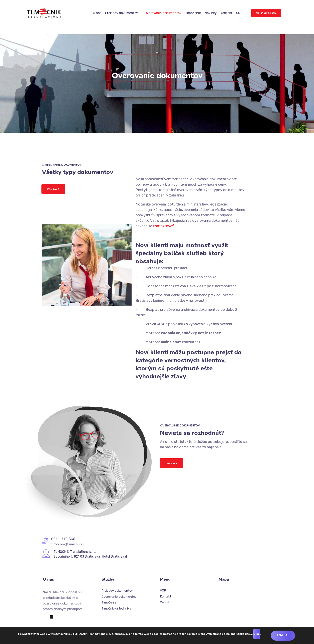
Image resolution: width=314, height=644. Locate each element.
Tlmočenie (193, 13)
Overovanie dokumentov (163, 13)
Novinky (211, 13)
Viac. (256, 634)
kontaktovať (163, 226)
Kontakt (226, 13)
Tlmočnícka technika (116, 609)
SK (238, 13)
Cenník (165, 602)
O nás (97, 13)
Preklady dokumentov (122, 13)
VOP (163, 590)
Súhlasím (283, 635)
